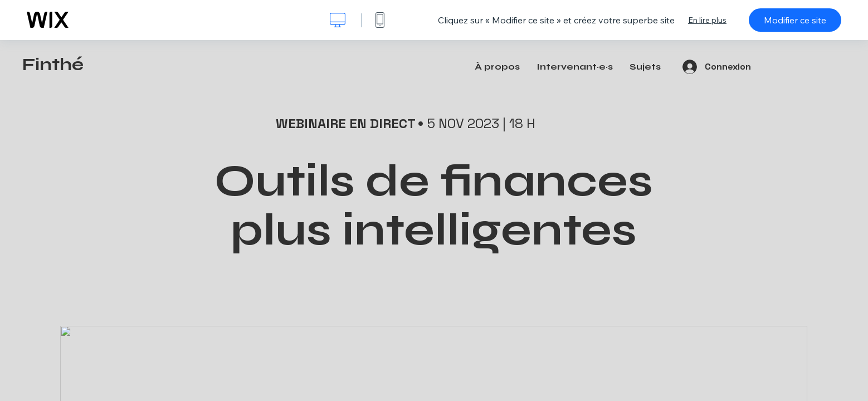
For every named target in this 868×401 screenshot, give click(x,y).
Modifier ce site (795, 20)
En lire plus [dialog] (707, 20)
